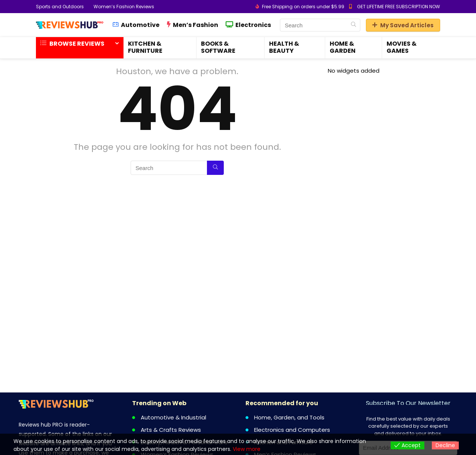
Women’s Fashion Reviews (124, 7)
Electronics (248, 25)
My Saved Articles (403, 25)
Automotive (136, 25)
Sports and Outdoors (60, 7)
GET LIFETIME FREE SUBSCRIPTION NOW (399, 7)
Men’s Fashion (193, 25)
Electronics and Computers (292, 430)
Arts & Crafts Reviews (171, 430)
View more (247, 449)
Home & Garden (343, 47)
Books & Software (218, 47)
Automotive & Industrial (173, 417)
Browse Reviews (72, 44)
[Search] (353, 25)
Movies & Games (402, 47)
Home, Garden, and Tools (289, 417)
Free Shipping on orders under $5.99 (303, 7)
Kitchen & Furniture (145, 47)
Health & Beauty (284, 47)
